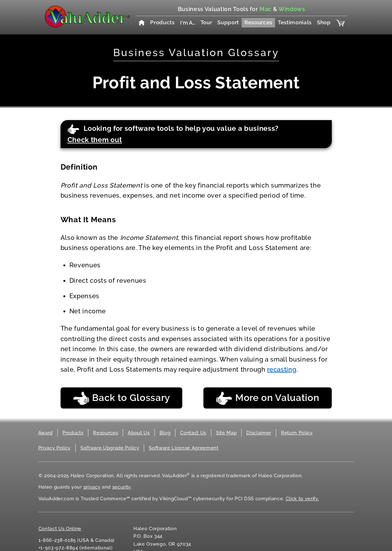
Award (45, 433)
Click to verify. (302, 499)
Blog (165, 433)
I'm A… (188, 23)
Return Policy (297, 433)
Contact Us (193, 433)
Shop (324, 22)
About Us (139, 433)
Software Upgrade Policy (110, 448)
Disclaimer (259, 433)
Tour (206, 22)
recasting (282, 369)
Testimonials (295, 22)
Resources (258, 22)
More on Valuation (267, 398)
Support (228, 22)
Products (162, 22)
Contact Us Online (60, 529)
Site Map (226, 433)
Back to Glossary (122, 398)
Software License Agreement (184, 448)
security (121, 487)
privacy (92, 487)
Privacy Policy (54, 448)
